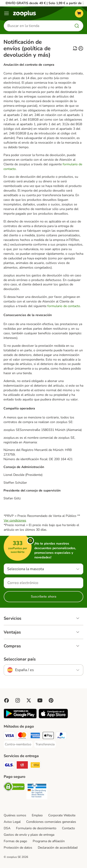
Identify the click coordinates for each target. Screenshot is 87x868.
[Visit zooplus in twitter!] (29, 700)
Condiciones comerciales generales (51, 822)
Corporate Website (62, 815)
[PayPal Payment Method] (61, 736)
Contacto (68, 828)
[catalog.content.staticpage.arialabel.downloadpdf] (75, 48)
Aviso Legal (12, 822)
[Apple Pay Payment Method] (48, 736)
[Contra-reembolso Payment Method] (18, 744)
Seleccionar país (20, 659)
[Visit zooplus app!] (20, 717)
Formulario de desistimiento (36, 828)
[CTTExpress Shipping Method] (22, 766)
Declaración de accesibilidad (58, 848)
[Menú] (6, 13)
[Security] (14, 787)
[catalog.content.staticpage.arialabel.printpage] (81, 48)
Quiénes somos (15, 815)
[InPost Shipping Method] (35, 766)
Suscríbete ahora (44, 597)
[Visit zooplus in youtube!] (40, 700)
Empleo (37, 815)
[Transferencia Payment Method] (45, 744)
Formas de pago (15, 841)
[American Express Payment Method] (35, 736)
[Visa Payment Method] (9, 736)
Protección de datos (18, 848)
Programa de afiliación (49, 841)
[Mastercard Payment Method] (22, 736)
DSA (7, 828)
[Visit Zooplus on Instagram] (18, 700)
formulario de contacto (64, 306)
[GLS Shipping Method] (9, 766)
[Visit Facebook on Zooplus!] (6, 700)
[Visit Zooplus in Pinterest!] (51, 700)
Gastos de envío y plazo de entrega (29, 835)
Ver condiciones (15, 520)
